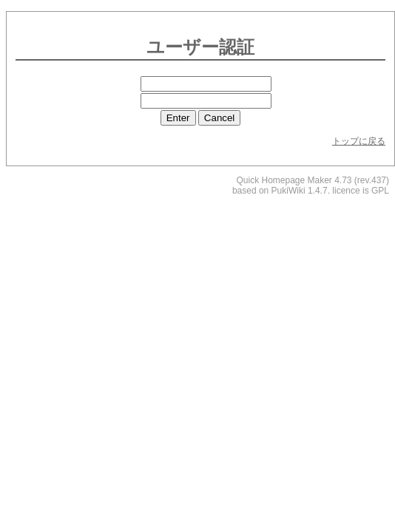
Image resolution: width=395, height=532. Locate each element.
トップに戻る (359, 141)
